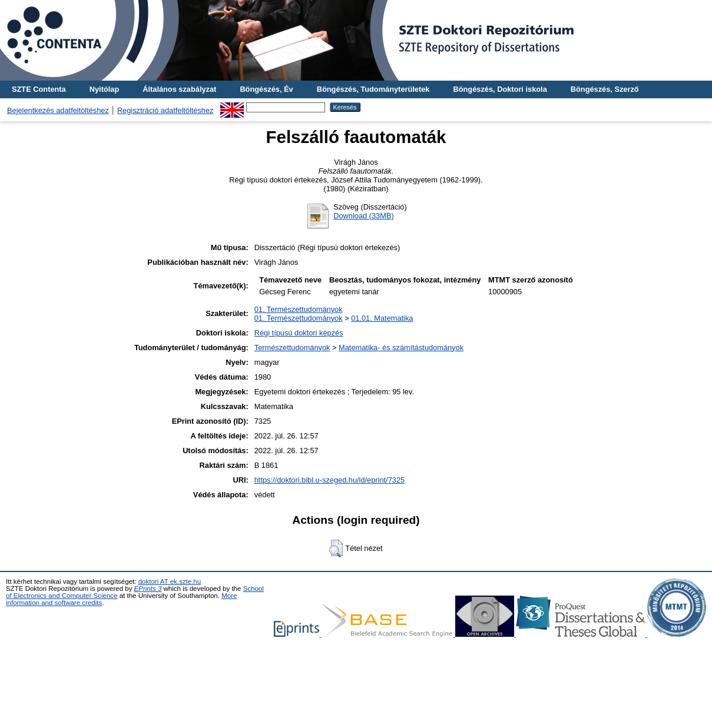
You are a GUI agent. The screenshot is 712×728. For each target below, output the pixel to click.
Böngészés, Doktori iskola (500, 89)
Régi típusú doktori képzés (299, 333)
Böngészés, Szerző (605, 89)
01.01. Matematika (382, 318)
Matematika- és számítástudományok (401, 348)
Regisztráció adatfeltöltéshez (165, 110)
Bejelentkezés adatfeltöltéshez (58, 110)
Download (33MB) (363, 216)
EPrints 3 (148, 589)
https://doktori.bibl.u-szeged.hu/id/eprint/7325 (329, 480)
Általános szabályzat (179, 89)
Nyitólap (104, 89)
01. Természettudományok (299, 309)
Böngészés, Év (266, 89)
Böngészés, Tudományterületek (373, 89)
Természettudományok (292, 348)
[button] (336, 549)
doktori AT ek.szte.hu (170, 581)
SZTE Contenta (39, 89)
